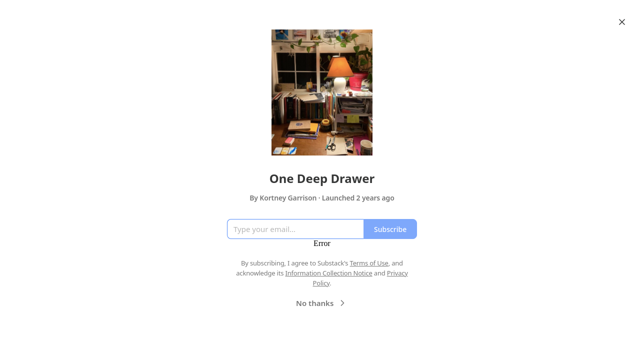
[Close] (622, 22)
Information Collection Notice (328, 273)
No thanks (322, 303)
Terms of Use (369, 263)
